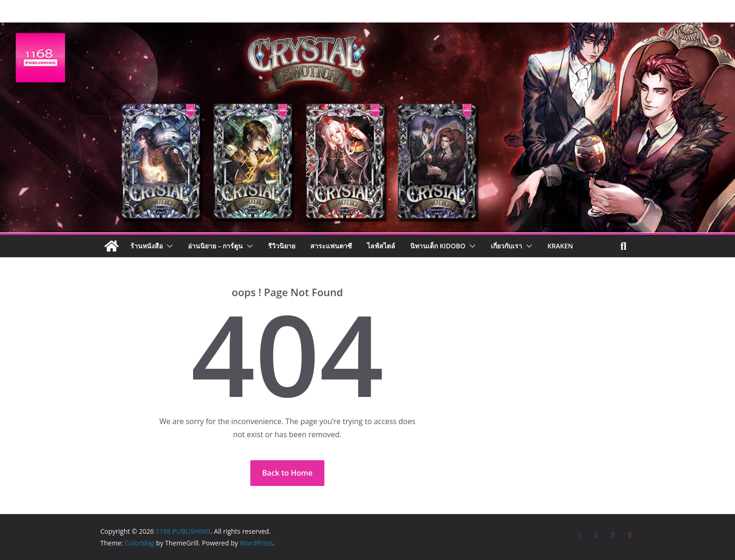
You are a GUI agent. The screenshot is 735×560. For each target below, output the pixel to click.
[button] (168, 246)
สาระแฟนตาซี (331, 246)
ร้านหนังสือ (146, 246)
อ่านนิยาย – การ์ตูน (215, 246)
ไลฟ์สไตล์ (381, 246)
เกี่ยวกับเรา (506, 246)
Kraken (560, 246)
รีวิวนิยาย (282, 246)
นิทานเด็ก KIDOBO (438, 246)
